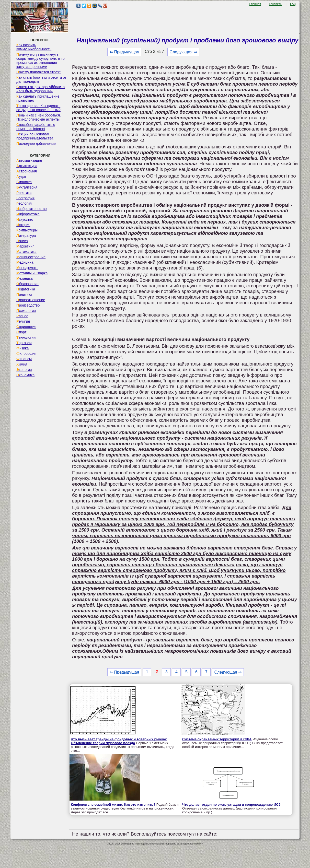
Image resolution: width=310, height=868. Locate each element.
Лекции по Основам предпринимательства (35, 136)
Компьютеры (27, 230)
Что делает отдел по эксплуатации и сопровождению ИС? (231, 805)
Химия (22, 364)
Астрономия (27, 171)
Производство (28, 305)
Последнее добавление (36, 144)
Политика (24, 295)
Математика (26, 252)
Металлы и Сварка (32, 273)
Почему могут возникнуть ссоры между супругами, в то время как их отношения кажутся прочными (41, 61)
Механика (25, 278)
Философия (26, 354)
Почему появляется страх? (39, 72)
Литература (26, 236)
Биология (24, 182)
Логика (22, 241)
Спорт (21, 332)
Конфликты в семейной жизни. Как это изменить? (113, 805)
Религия (23, 321)
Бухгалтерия (27, 187)
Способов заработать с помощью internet (36, 127)
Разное (22, 316)
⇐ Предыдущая (124, 52)
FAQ (293, 4)
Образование (27, 284)
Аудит (21, 177)
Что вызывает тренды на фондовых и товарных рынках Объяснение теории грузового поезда (119, 741)
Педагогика (26, 289)
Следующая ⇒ (183, 52)
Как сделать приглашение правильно (38, 98)
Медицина (25, 262)
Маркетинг (25, 246)
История (23, 225)
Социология (26, 327)
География (25, 198)
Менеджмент (27, 268)
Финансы (24, 359)
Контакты (275, 4)
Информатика (28, 214)
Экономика (25, 375)
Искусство (25, 219)
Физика (22, 348)
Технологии (26, 337)
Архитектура (27, 166)
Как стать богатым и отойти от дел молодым (41, 79)
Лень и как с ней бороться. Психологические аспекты (39, 117)
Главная (255, 4)
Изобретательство (32, 209)
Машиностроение (31, 257)
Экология (24, 370)
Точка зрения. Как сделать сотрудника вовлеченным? (38, 108)
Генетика (24, 193)
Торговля (24, 343)
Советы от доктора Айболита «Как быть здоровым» (41, 89)
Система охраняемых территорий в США (217, 739)
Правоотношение (31, 300)
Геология (24, 203)
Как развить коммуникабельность (34, 47)
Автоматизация (29, 160)
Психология (26, 311)
